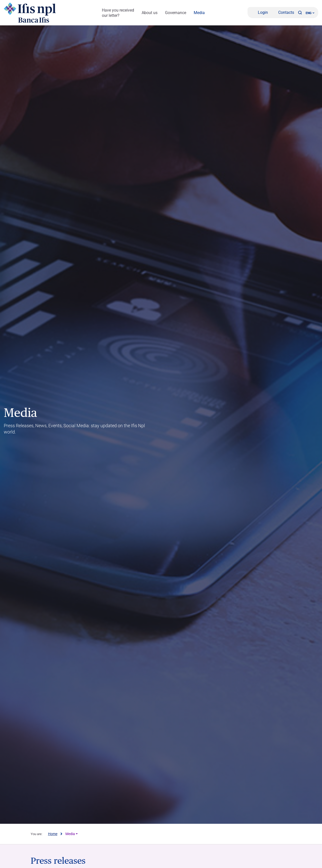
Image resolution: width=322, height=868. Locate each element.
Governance (176, 13)
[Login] (260, 13)
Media (199, 13)
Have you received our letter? (118, 13)
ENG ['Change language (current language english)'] (310, 13)
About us (150, 13)
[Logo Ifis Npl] (31, 13)
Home (53, 834)
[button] (300, 13)
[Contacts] (283, 13)
